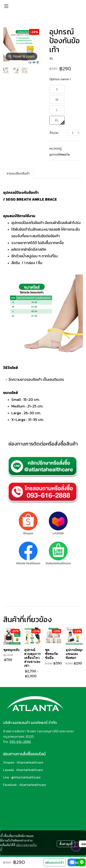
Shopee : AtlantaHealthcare (23, 762)
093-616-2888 (20, 742)
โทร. (6, 742)
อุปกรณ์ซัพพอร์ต (59, 154)
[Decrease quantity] (67, 133)
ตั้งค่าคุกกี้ (66, 844)
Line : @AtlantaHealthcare (22, 777)
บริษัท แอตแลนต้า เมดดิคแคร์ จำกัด (30, 723)
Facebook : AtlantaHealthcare (25, 785)
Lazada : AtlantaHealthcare (23, 770)
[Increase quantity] (79, 133)
